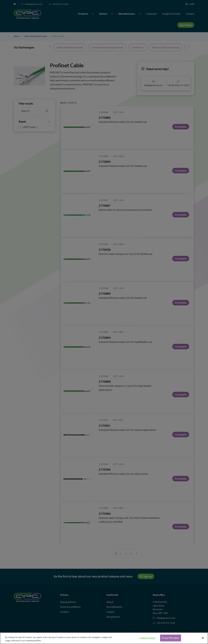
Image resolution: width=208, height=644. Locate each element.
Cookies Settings (147, 638)
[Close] (203, 638)
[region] (104, 638)
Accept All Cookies (170, 638)
